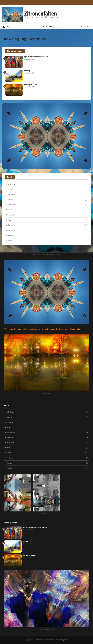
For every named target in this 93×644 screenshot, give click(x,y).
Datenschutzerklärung (39, 255)
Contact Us (59, 255)
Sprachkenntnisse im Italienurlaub (36, 57)
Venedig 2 (28, 71)
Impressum (51, 255)
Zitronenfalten (41, 13)
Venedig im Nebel (30, 85)
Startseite (5, 34)
